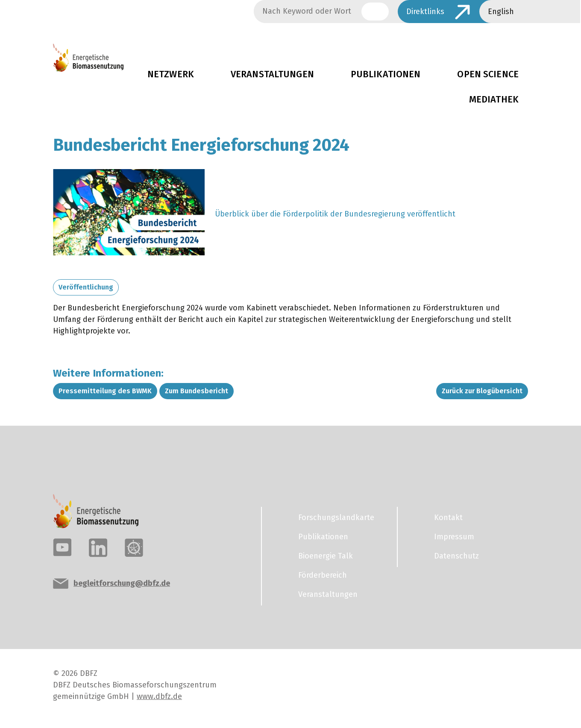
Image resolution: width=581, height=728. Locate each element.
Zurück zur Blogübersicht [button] (482, 391)
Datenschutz (456, 556)
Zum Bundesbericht (197, 391)
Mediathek (494, 99)
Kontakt (448, 517)
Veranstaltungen (272, 74)
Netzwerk (171, 74)
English (501, 12)
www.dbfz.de (159, 696)
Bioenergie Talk (326, 556)
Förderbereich (323, 575)
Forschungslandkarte (336, 517)
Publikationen (386, 74)
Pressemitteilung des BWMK (105, 391)
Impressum (454, 537)
